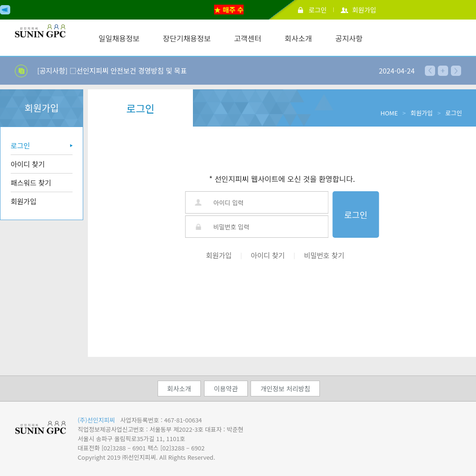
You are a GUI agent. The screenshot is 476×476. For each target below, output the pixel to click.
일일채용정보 (119, 38)
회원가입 (364, 10)
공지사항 (349, 38)
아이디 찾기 (28, 164)
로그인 (318, 10)
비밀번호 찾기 (324, 255)
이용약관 (226, 389)
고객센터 (248, 38)
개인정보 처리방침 (285, 389)
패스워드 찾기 (31, 183)
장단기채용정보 (187, 38)
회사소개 (298, 38)
